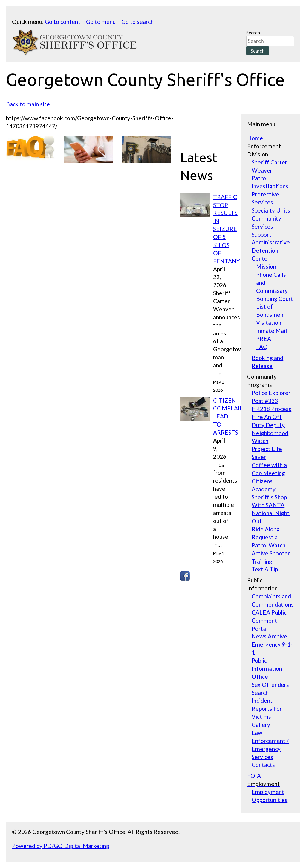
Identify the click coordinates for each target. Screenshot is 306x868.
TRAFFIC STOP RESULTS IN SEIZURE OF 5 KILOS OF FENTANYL (228, 229)
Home (255, 138)
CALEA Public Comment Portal (269, 620)
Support (261, 234)
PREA (264, 339)
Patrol (260, 178)
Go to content (63, 22)
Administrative (271, 242)
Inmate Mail (271, 331)
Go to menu (101, 22)
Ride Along (266, 529)
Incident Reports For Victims (267, 708)
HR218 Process (271, 409)
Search (253, 32)
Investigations (270, 186)
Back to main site (28, 104)
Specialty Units (271, 210)
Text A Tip (265, 569)
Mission (266, 266)
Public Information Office (267, 668)
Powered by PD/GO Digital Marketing (61, 846)
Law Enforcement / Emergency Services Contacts (270, 749)
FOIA (254, 776)
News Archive (269, 636)
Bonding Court (275, 299)
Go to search (137, 22)
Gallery (261, 725)
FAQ (262, 347)
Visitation (269, 323)
